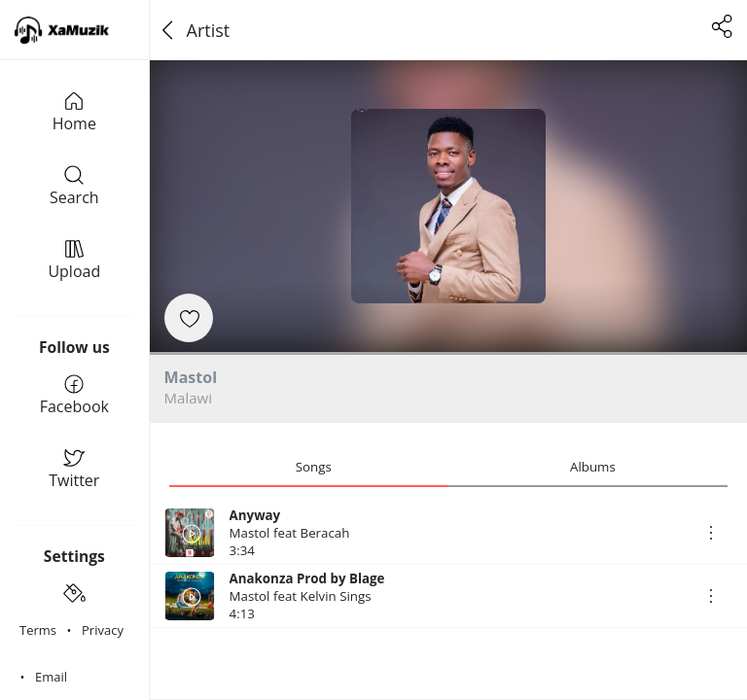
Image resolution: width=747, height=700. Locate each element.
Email (51, 677)
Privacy (103, 630)
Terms (38, 630)
